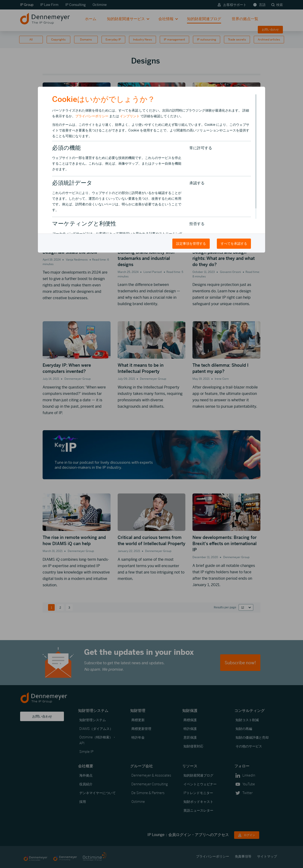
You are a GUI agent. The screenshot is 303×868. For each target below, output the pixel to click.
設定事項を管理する (191, 244)
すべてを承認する (234, 244)
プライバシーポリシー (92, 116)
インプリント (130, 116)
